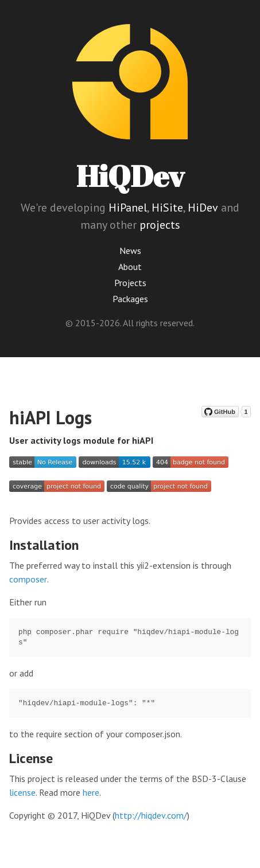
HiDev (203, 208)
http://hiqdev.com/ (151, 815)
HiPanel (128, 208)
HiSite (167, 208)
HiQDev (130, 176)
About (130, 267)
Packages (130, 299)
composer (28, 579)
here (91, 792)
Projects (130, 283)
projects (160, 225)
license (22, 792)
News (130, 251)
